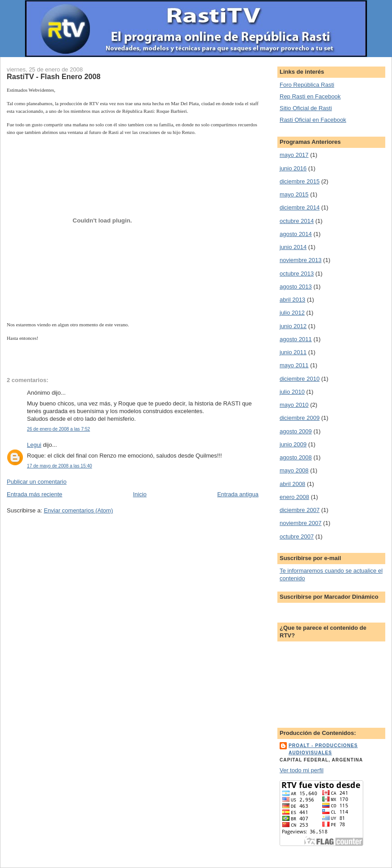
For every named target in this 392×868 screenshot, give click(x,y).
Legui (34, 445)
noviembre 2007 (301, 523)
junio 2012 (293, 326)
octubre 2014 (297, 221)
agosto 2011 (296, 339)
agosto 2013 (296, 287)
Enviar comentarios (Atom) (78, 510)
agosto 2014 (296, 234)
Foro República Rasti (307, 85)
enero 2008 (294, 497)
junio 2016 (293, 168)
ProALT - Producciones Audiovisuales (323, 749)
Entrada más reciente (35, 494)
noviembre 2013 (301, 260)
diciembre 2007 (300, 510)
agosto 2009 (296, 431)
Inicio (140, 494)
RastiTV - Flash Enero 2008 (54, 76)
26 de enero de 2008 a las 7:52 (58, 429)
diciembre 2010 (300, 379)
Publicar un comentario (37, 482)
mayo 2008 (294, 470)
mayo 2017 (294, 155)
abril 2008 (292, 484)
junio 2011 (293, 352)
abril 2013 (292, 300)
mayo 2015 (294, 194)
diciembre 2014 (300, 207)
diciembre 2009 (300, 418)
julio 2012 (292, 313)
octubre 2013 (297, 274)
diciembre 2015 (300, 181)
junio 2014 (293, 247)
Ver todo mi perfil (302, 770)
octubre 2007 (297, 536)
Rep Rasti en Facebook (310, 96)
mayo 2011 (294, 365)
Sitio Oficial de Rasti (306, 108)
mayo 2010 (294, 405)
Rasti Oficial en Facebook (313, 120)
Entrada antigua (238, 494)
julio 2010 (292, 392)
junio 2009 (293, 444)
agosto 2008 (296, 457)
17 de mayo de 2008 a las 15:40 (60, 466)
